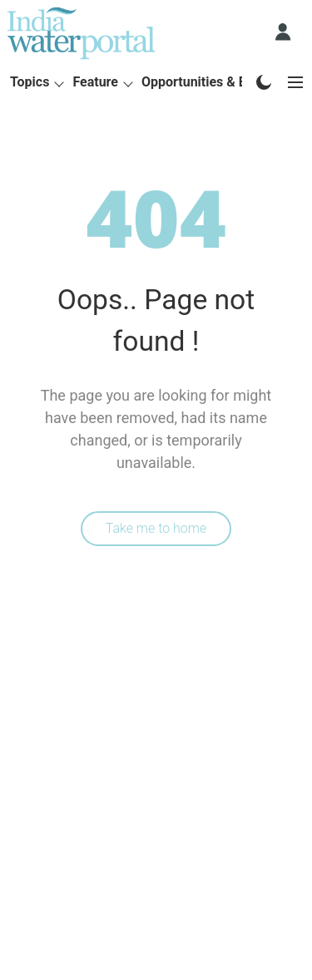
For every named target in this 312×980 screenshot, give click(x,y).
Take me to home (156, 528)
